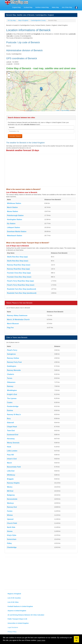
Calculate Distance (15, 136)
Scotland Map (28, 7)
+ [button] (9, 74)
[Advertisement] (41, 170)
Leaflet (58, 110)
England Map (17, 7)
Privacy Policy (12, 632)
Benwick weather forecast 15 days (23, 150)
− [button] (9, 77)
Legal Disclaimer (13, 627)
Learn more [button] (41, 640)
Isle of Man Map (67, 7)
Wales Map (55, 7)
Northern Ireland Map (42, 7)
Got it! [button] (76, 639)
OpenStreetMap (65, 110)
